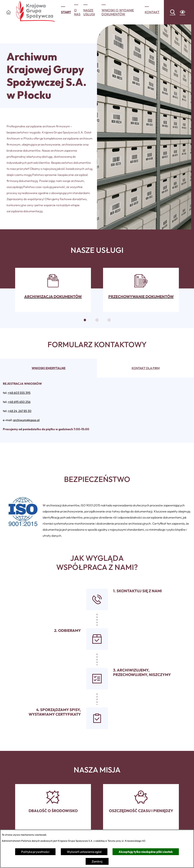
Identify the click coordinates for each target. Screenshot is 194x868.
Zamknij (97, 861)
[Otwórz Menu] (9, 12)
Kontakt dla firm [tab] (146, 368)
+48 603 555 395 (19, 393)
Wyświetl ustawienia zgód (84, 852)
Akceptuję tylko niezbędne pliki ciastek (146, 852)
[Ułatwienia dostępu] (182, 12)
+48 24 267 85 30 (20, 411)
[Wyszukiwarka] (173, 12)
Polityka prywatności (35, 852)
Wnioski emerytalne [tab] (49, 368)
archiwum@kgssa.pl (26, 420)
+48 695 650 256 (19, 402)
